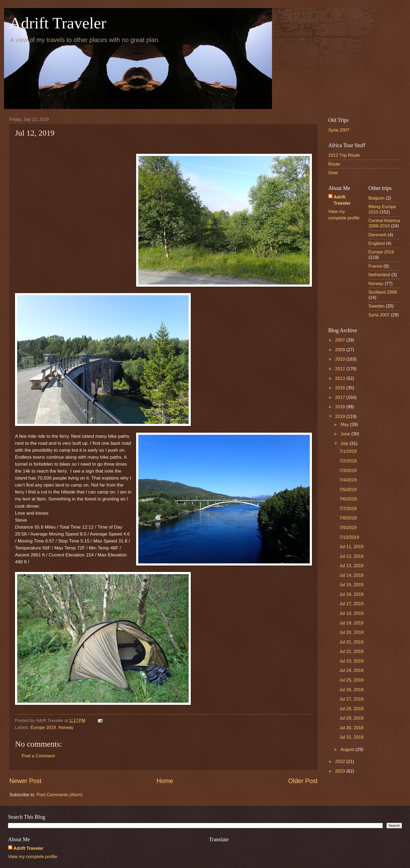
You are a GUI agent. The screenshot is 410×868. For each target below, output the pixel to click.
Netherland (379, 275)
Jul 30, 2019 (351, 728)
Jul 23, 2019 (351, 661)
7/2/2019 (348, 461)
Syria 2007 (339, 130)
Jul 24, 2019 (351, 670)
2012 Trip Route (344, 155)
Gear (333, 173)
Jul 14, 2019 (351, 575)
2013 (341, 378)
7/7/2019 (348, 509)
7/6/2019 (348, 499)
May (345, 424)
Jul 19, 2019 (351, 623)
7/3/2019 (348, 471)
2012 (341, 369)
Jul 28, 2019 (351, 709)
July (345, 444)
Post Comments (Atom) (59, 795)
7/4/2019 (348, 480)
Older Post (303, 781)
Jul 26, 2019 (351, 690)
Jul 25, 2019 (351, 680)
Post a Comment (38, 756)
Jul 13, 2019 (351, 566)
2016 (341, 388)
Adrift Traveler (58, 23)
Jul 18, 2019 (351, 613)
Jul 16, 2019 (351, 594)
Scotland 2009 (383, 292)
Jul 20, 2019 (351, 632)
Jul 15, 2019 (351, 585)
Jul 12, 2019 (351, 556)
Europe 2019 (43, 727)
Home (165, 781)
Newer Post (25, 781)
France (375, 266)
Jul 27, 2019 (351, 699)
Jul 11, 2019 (351, 547)
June (346, 434)
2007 (341, 340)
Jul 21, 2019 (351, 642)
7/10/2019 (349, 537)
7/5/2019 (348, 490)
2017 (341, 397)
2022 (341, 762)
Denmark (377, 235)
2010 (341, 359)
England (377, 243)
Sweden (377, 306)
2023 (341, 771)
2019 (341, 416)
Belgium (377, 198)
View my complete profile (33, 857)
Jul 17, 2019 (351, 604)
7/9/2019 (348, 528)
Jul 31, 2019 (351, 737)
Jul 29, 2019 (351, 718)
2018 (341, 407)
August (348, 749)
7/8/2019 (348, 518)
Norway (66, 727)
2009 (341, 350)
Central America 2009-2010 (384, 223)
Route (334, 164)
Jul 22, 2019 (351, 651)
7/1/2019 (348, 451)
